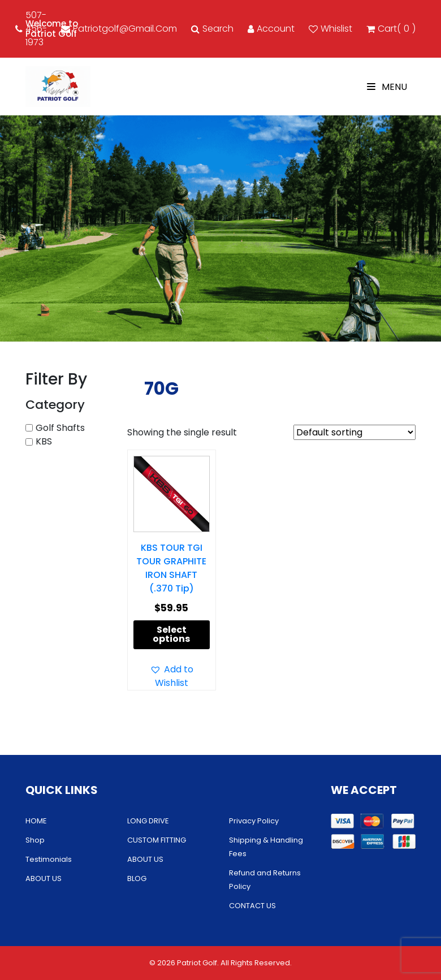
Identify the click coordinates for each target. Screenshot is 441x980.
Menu (387, 87)
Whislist (330, 29)
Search (212, 29)
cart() (391, 29)
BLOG (137, 878)
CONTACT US (252, 906)
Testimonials (49, 859)
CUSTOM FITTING (157, 840)
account (271, 29)
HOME (36, 821)
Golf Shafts (60, 428)
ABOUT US (44, 878)
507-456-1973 (31, 29)
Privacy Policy (254, 821)
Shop (35, 840)
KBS (44, 441)
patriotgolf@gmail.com (119, 29)
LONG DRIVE (148, 821)
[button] (172, 676)
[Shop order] (354, 432)
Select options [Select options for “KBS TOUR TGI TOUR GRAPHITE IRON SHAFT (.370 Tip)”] (171, 634)
